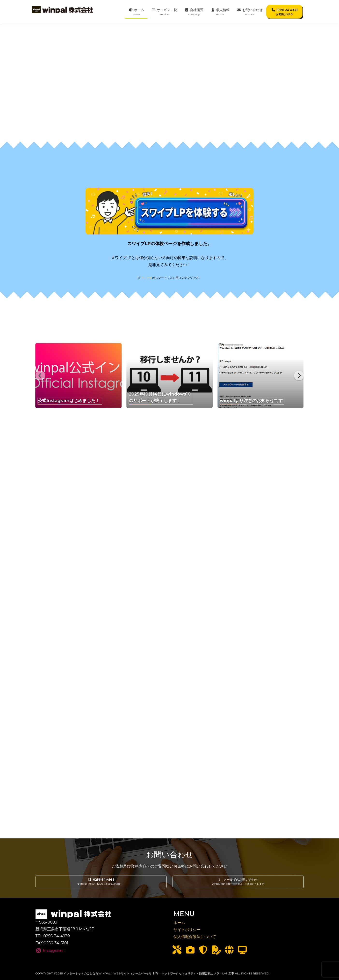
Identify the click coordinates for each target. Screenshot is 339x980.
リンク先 (146, 278)
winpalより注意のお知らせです (251, 401)
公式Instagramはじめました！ (69, 401)
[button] (101, 882)
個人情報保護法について (195, 937)
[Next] (299, 376)
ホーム (179, 923)
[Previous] (40, 376)
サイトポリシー (187, 930)
